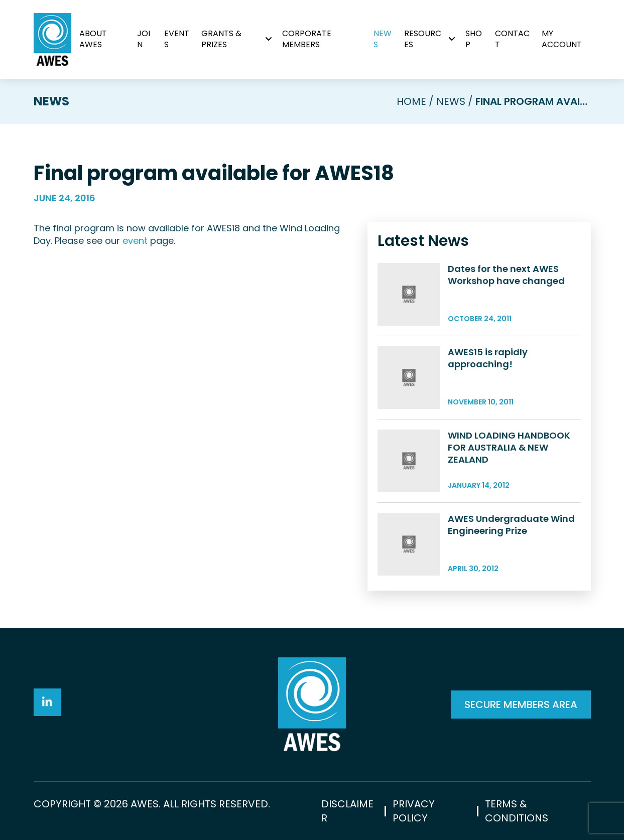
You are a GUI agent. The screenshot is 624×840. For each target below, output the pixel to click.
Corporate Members (307, 39)
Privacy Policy (414, 811)
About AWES (93, 39)
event (135, 241)
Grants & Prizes (221, 39)
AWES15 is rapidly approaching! (488, 358)
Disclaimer (347, 811)
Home (411, 101)
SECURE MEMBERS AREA (521, 705)
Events (177, 39)
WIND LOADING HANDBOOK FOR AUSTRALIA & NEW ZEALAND (509, 447)
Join (144, 39)
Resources (423, 39)
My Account (562, 39)
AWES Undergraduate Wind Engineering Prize (511, 525)
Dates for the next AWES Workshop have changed (506, 275)
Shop (474, 39)
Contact (512, 39)
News (383, 39)
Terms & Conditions (517, 811)
